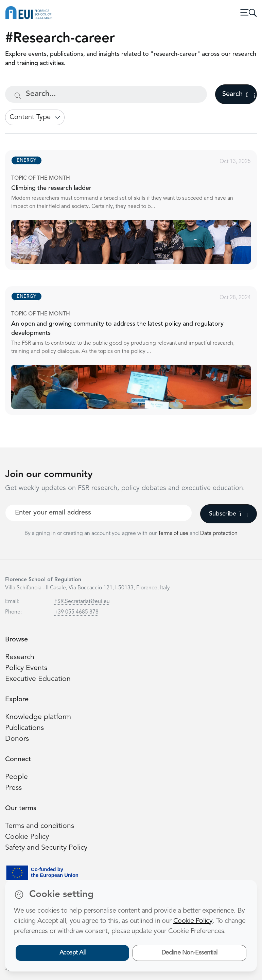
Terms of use (174, 534)
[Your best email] (99, 513)
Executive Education (38, 679)
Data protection (219, 534)
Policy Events (26, 668)
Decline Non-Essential (189, 953)
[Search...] (106, 94)
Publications (24, 728)
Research (20, 657)
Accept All (73, 953)
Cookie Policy (27, 837)
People (16, 777)
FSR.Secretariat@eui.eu (82, 602)
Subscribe (229, 514)
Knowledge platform (38, 717)
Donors (17, 739)
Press (13, 788)
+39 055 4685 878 (76, 612)
